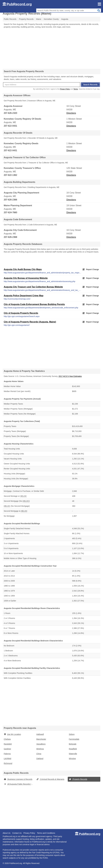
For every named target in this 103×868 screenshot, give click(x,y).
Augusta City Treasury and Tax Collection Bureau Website (33, 287)
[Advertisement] (51, 48)
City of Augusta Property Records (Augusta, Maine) (30, 322)
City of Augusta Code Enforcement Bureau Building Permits (34, 304)
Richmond (8, 763)
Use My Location (12, 734)
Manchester (41, 739)
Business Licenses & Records (18, 779)
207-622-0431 (10, 126)
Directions (71, 113)
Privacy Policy (65, 89)
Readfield (73, 749)
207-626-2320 (10, 113)
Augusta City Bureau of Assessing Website (26, 278)
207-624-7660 (10, 212)
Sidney (72, 734)
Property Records (78, 779)
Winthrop (40, 749)
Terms (76, 89)
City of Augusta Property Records (21, 313)
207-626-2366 (10, 200)
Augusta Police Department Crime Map (24, 296)
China (39, 754)
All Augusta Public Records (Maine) (20, 784)
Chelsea (7, 739)
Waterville (73, 754)
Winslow (72, 759)
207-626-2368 (10, 237)
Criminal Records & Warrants (50, 779)
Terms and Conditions (46, 833)
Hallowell (40, 734)
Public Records (10, 19)
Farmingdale (74, 739)
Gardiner (7, 749)
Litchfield (7, 759)
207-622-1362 (10, 175)
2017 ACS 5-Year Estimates (70, 376)
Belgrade (73, 744)
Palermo (7, 754)
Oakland (40, 759)
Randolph (8, 744)
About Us (7, 833)
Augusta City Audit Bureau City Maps (23, 269)
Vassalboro (41, 744)
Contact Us (17, 833)
